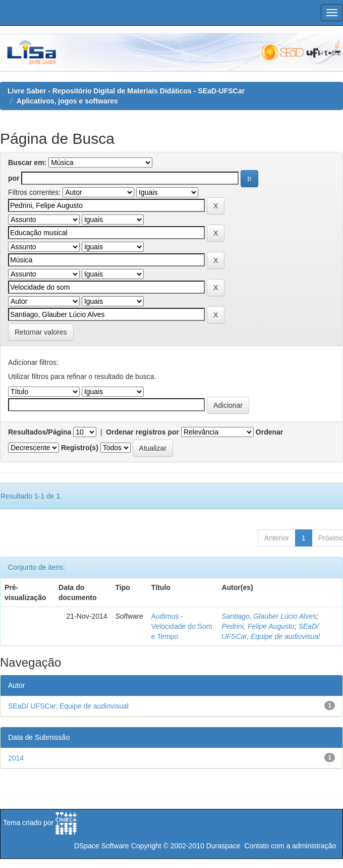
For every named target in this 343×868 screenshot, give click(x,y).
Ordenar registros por (142, 432)
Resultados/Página (40, 432)
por (14, 178)
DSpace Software (102, 846)
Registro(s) (80, 448)
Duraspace (223, 846)
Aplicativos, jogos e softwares (67, 101)
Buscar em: (27, 162)
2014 (16, 758)
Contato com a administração (290, 846)
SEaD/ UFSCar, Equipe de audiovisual (68, 706)
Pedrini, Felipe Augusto (258, 626)
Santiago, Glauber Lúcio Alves (269, 616)
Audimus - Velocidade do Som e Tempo (182, 626)
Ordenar (269, 432)
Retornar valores (41, 332)
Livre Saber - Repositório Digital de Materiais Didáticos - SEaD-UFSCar (126, 91)
